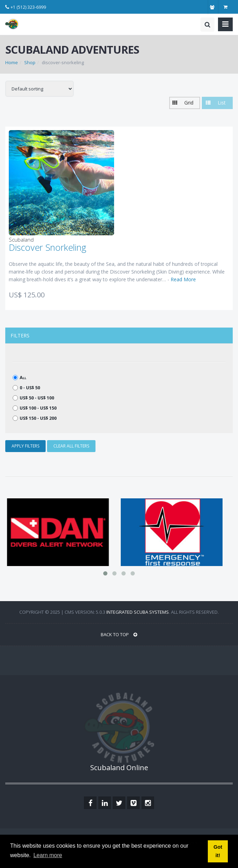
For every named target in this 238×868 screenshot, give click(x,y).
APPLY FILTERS (25, 446)
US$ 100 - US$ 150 (35, 408)
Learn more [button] (48, 855)
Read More (183, 279)
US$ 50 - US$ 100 (33, 398)
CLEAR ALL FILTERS (71, 446)
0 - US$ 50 (26, 388)
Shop (30, 62)
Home (12, 62)
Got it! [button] (218, 851)
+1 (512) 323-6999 (28, 7)
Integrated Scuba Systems (138, 612)
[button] (185, 103)
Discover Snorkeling (48, 247)
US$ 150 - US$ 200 (35, 418)
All (19, 378)
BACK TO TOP (119, 634)
